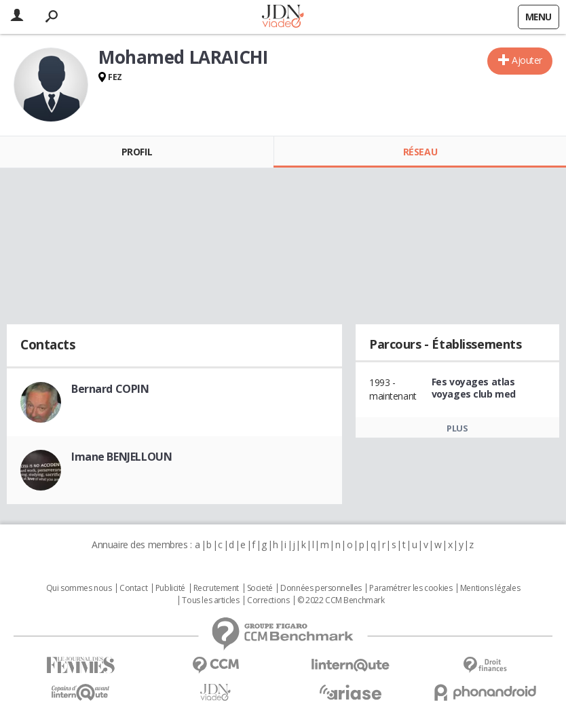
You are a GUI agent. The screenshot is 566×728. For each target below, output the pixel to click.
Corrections (268, 600)
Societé (260, 588)
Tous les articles (210, 600)
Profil (137, 152)
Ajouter (527, 60)
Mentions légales (490, 588)
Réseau (420, 152)
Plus (457, 428)
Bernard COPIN (110, 389)
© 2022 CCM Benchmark (341, 600)
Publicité (170, 588)
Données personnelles (321, 588)
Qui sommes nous (79, 588)
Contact (133, 588)
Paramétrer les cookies (411, 588)
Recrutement (216, 588)
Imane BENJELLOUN (121, 457)
